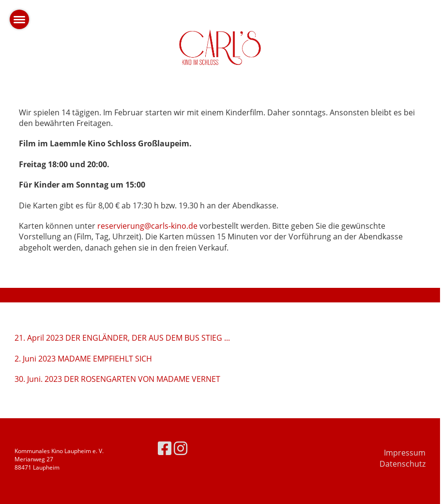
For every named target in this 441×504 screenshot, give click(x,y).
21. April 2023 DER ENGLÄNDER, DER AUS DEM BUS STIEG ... (122, 338)
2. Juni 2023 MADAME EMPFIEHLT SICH (83, 359)
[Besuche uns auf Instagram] (181, 448)
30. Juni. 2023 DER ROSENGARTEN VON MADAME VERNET (117, 379)
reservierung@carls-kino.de (147, 226)
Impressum (405, 453)
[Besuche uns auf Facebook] (165, 448)
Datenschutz (403, 464)
